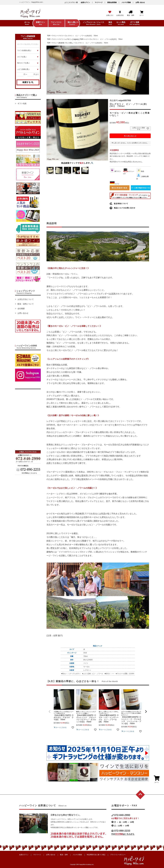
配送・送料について (26, 304)
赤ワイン (115, 171)
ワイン (54, 36)
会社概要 (21, 309)
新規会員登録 (112, 2)
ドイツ (61, 36)
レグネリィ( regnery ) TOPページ (76, 39)
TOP (49, 36)
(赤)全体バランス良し (66, 43)
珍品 (140, 171)
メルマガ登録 (126, 2)
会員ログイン (85, 2)
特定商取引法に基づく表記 (96, 855)
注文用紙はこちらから (29, 473)
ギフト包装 (22, 103)
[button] (50, 712)
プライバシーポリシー (118, 855)
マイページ (99, 2)
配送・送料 (64, 855)
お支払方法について (26, 299)
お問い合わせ (140, 2)
